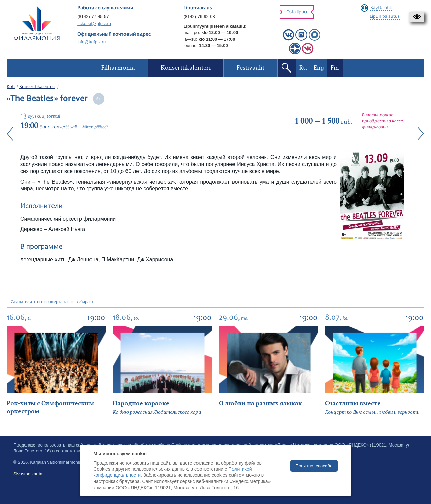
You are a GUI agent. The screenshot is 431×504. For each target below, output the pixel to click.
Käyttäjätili (381, 8)
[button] (417, 17)
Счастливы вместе (353, 404)
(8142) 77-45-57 (93, 17)
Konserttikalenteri (37, 87)
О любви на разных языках (260, 404)
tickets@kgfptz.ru (94, 23)
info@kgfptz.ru (92, 42)
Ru (303, 68)
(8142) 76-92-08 (199, 17)
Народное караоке (141, 404)
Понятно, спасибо (314, 466)
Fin (335, 68)
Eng (319, 68)
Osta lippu (297, 12)
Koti (11, 87)
